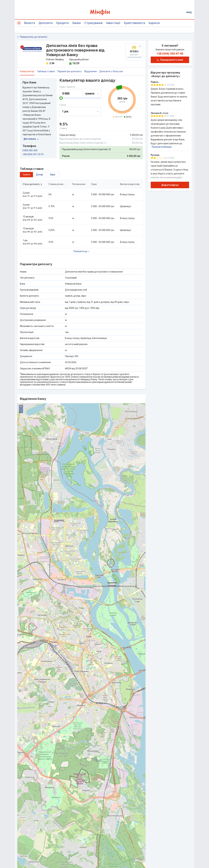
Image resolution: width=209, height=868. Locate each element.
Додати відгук (170, 185)
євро (53, 175)
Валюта (29, 23)
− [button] (21, 411)
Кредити (62, 23)
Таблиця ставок (46, 71)
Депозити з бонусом (111, 71)
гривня (26, 175)
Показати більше (162, 147)
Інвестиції (113, 23)
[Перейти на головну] (104, 12)
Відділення (91, 71)
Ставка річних (57, 184)
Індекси (154, 23)
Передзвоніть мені (170, 60)
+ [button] (21, 407)
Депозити (46, 23)
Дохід (129, 117)
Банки (76, 23)
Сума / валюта (67, 87)
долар (40, 175)
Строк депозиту (33, 184)
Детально (31, 139)
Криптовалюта (134, 23)
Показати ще (80, 251)
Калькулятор (27, 71)
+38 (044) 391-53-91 (33, 154)
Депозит (119, 117)
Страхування (93, 23)
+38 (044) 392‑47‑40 (170, 54)
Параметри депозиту (70, 71)
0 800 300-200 (30, 150)
